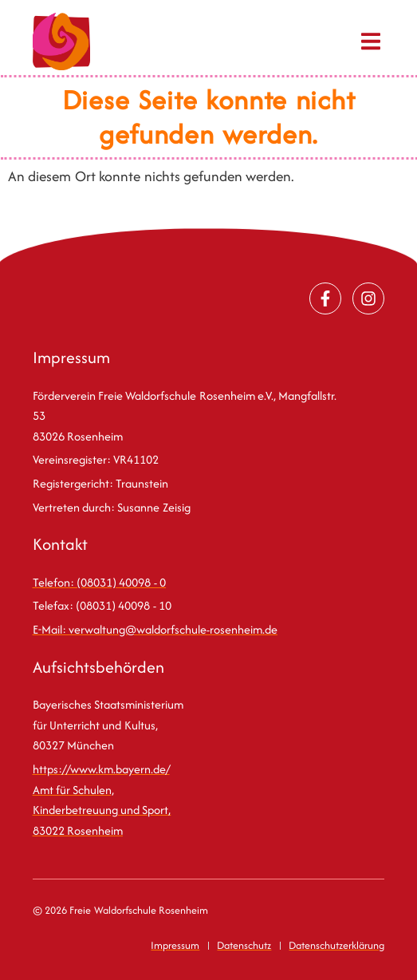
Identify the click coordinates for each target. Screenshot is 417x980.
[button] (370, 42)
